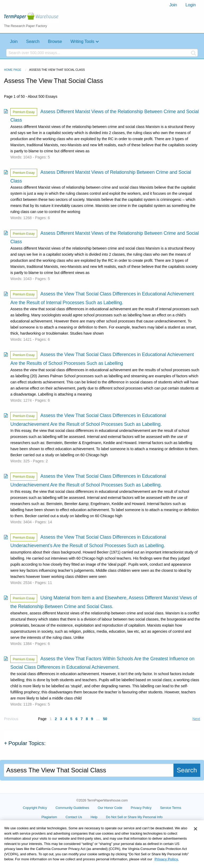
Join (173, 5)
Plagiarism (49, 817)
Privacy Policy (141, 808)
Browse (55, 41)
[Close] (195, 835)
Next (196, 719)
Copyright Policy (35, 808)
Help (94, 817)
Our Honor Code (110, 808)
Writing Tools (82, 41)
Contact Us (74, 817)
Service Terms (171, 808)
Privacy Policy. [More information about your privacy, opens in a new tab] (167, 865)
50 (105, 719)
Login (191, 5)
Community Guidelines (72, 808)
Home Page (13, 70)
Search (33, 41)
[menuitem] (173, 5)
